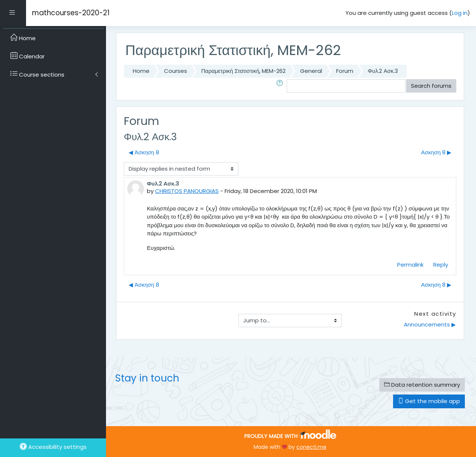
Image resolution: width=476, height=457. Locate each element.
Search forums (431, 86)
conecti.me (311, 447)
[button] (281, 86)
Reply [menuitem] (441, 265)
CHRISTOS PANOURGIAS (187, 191)
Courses (176, 71)
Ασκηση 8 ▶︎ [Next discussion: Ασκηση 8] (436, 152)
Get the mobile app (429, 401)
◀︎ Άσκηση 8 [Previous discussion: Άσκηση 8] (144, 152)
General (311, 71)
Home (141, 71)
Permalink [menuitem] (410, 265)
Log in (460, 13)
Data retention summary (422, 385)
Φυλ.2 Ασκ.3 (383, 71)
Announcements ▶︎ (430, 324)
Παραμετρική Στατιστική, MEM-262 (243, 71)
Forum (345, 71)
